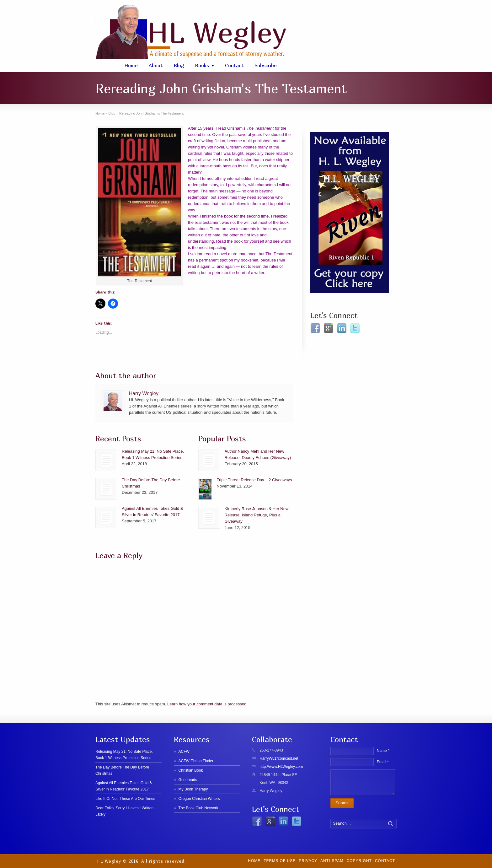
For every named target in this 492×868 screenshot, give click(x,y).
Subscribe (266, 65)
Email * (383, 762)
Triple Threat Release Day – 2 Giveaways (254, 480)
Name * (383, 751)
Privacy (308, 861)
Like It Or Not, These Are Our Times (125, 799)
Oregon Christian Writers (199, 799)
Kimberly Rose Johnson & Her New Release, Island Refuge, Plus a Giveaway (257, 515)
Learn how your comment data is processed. (207, 704)
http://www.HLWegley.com (281, 767)
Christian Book (191, 770)
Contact (234, 65)
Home (131, 65)
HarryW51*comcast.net (279, 758)
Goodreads (188, 780)
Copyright (359, 861)
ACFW (184, 752)
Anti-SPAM (332, 861)
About (156, 65)
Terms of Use (280, 861)
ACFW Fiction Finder (196, 761)
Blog (179, 65)
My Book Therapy (193, 789)
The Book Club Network (198, 808)
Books (202, 65)
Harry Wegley (144, 394)
